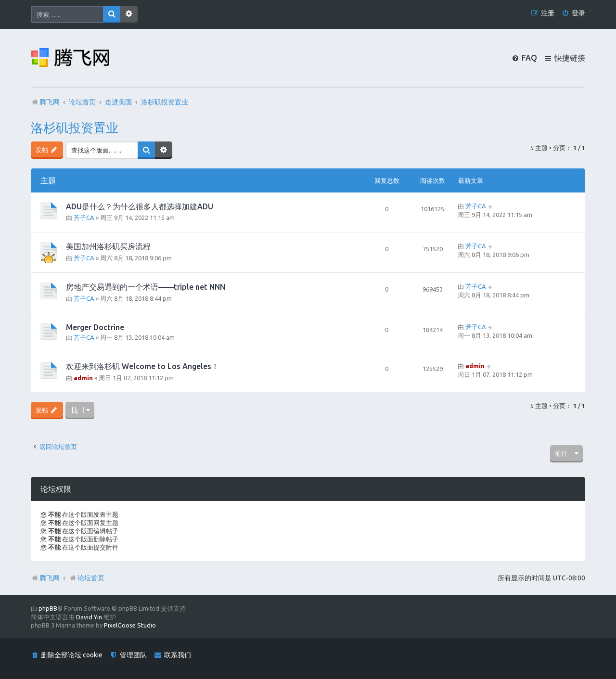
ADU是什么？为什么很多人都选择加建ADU (140, 206)
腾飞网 (50, 578)
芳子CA (84, 218)
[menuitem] (573, 13)
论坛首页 (87, 578)
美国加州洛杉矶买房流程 (108, 246)
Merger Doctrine (95, 327)
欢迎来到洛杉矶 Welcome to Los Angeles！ (142, 366)
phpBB (48, 608)
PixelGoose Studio (130, 625)
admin (83, 378)
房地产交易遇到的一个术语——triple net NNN (146, 287)
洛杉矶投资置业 (75, 128)
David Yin (89, 617)
